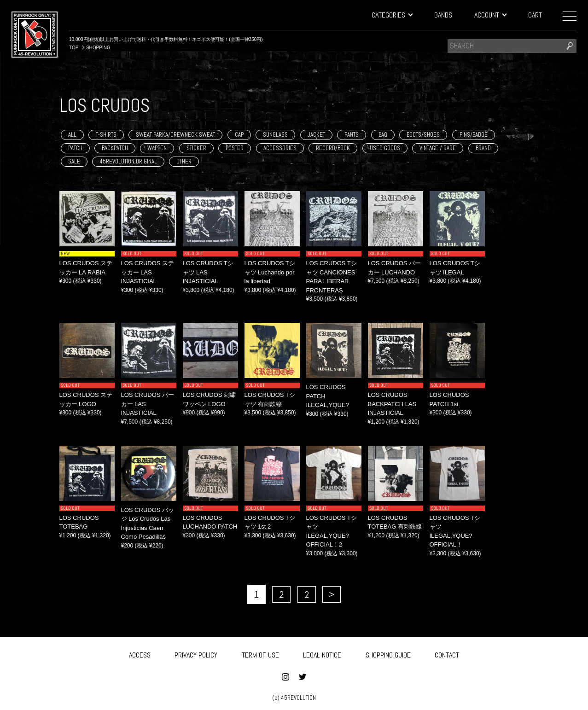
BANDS (443, 15)
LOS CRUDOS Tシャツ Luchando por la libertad (270, 272)
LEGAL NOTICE (322, 652)
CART (535, 15)
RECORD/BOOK (333, 148)
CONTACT (447, 652)
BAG (383, 135)
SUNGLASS (275, 135)
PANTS (352, 135)
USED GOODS (385, 148)
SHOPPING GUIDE (388, 652)
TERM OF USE (260, 652)
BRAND (483, 148)
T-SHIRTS (106, 135)
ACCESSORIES (280, 148)
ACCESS (140, 652)
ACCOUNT (490, 15)
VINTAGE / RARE (438, 148)
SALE (74, 161)
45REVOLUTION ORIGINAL (128, 161)
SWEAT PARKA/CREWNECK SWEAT (175, 135)
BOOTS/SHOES (423, 135)
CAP (239, 135)
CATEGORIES (392, 15)
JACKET (316, 135)
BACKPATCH (115, 148)
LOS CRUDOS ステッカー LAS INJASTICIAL (148, 272)
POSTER (235, 148)
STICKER (196, 148)
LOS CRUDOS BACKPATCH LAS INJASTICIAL (392, 404)
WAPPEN (157, 148)
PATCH (75, 148)
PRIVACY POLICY (196, 652)
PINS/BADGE (474, 135)
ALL (72, 135)
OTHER (184, 161)
